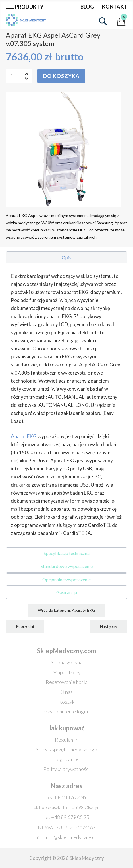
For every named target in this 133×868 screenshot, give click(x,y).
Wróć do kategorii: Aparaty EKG (67, 610)
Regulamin (67, 740)
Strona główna (67, 662)
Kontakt (115, 7)
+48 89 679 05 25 (70, 817)
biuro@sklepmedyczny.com (71, 837)
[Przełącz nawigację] (26, 7)
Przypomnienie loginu (66, 711)
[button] (66, 257)
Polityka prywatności (67, 769)
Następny (109, 626)
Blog (87, 7)
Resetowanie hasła (67, 682)
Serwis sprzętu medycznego (66, 749)
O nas (66, 692)
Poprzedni (25, 626)
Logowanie (66, 759)
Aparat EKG (24, 436)
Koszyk (66, 702)
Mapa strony (67, 672)
